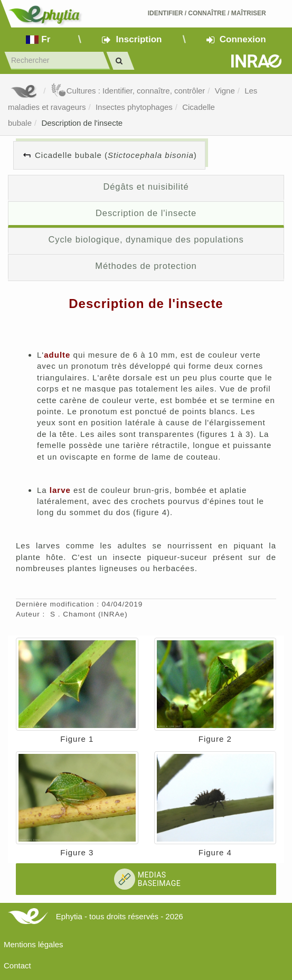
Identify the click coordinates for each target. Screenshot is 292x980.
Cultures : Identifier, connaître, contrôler (128, 91)
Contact (17, 965)
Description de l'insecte (82, 123)
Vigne (225, 91)
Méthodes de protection (146, 266)
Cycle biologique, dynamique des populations (146, 239)
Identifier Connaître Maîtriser (207, 13)
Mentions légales (34, 944)
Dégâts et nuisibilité (146, 186)
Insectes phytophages (134, 107)
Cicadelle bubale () (116, 155)
